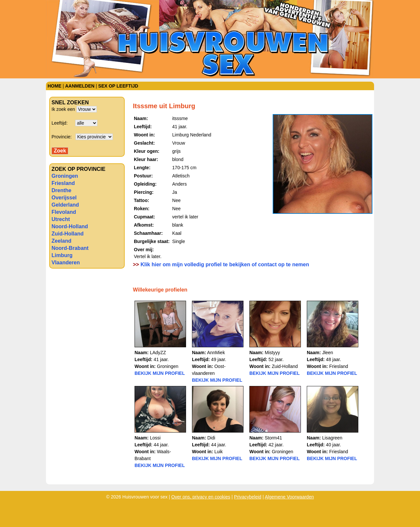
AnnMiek (216, 353)
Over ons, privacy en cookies (201, 497)
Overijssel (64, 198)
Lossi (155, 438)
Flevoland (64, 212)
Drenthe (61, 190)
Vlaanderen (66, 263)
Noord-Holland (70, 226)
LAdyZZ (158, 353)
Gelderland (65, 205)
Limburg (62, 255)
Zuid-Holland (68, 234)
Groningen (65, 176)
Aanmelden (80, 86)
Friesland (63, 183)
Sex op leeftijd (118, 86)
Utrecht (61, 219)
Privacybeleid (248, 497)
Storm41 (273, 438)
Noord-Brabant (70, 248)
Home (54, 86)
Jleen (328, 353)
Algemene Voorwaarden (289, 497)
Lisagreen (332, 438)
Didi (211, 438)
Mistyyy (273, 353)
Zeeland (61, 241)
